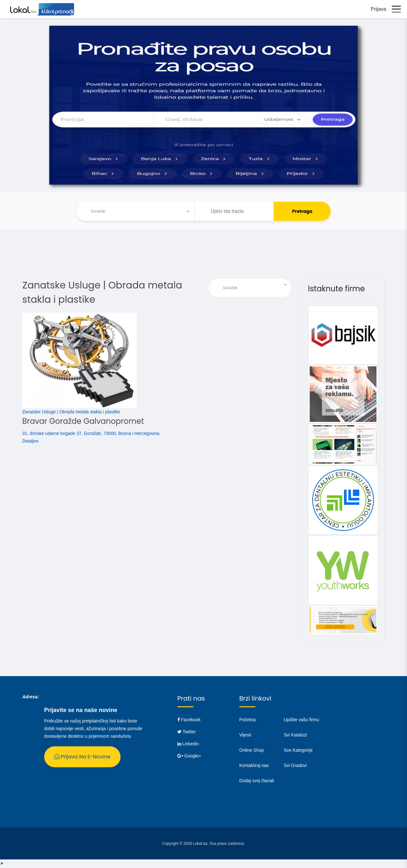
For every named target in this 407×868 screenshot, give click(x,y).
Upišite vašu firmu (301, 721)
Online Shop (252, 751)
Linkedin (188, 745)
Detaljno (30, 442)
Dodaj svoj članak (257, 782)
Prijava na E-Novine (82, 758)
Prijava (377, 9)
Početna (248, 721)
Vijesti (245, 736)
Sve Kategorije (298, 751)
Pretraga (302, 212)
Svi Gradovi (295, 766)
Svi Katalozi (295, 736)
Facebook (189, 721)
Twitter (187, 733)
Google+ (189, 757)
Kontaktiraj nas (254, 766)
